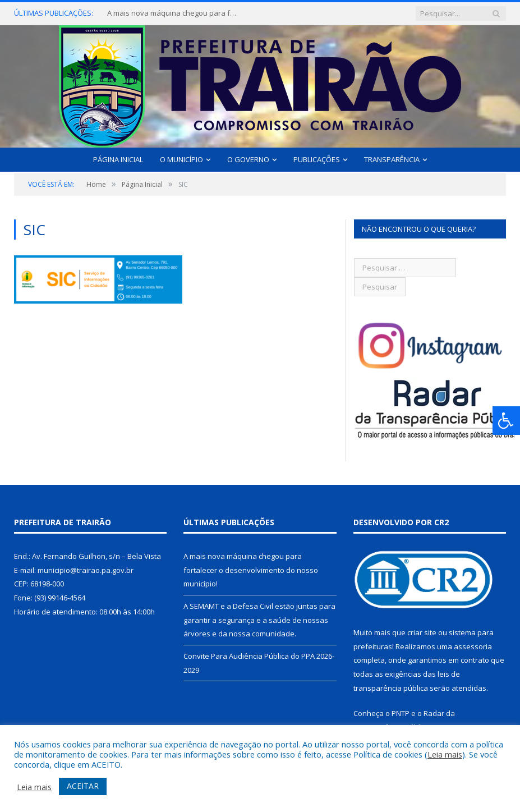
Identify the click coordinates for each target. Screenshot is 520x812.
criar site (422, 632)
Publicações (317, 159)
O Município (181, 159)
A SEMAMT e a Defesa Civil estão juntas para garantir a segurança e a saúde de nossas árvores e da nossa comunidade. (259, 620)
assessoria (473, 646)
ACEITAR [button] (83, 786)
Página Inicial (118, 159)
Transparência (392, 159)
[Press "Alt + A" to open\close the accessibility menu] (506, 421)
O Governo (248, 159)
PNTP (401, 713)
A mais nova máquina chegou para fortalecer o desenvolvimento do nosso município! (174, 13)
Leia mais (445, 754)
